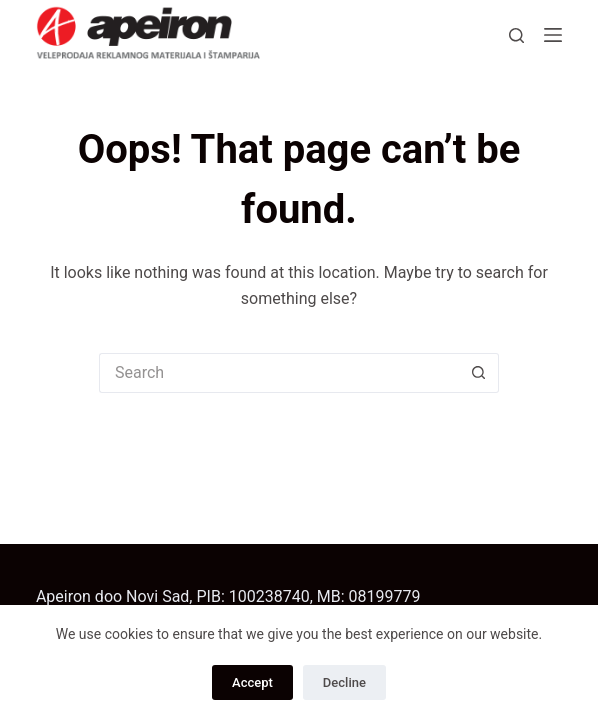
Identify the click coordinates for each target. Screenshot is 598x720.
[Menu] (553, 35)
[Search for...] (279, 373)
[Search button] (479, 373)
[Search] (516, 35)
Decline (344, 682)
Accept (252, 682)
